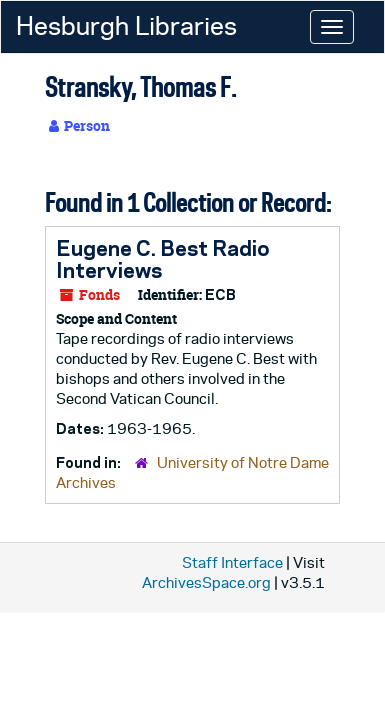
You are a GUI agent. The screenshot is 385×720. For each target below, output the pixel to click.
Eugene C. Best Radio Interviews (163, 259)
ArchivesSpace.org (206, 582)
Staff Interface (232, 562)
